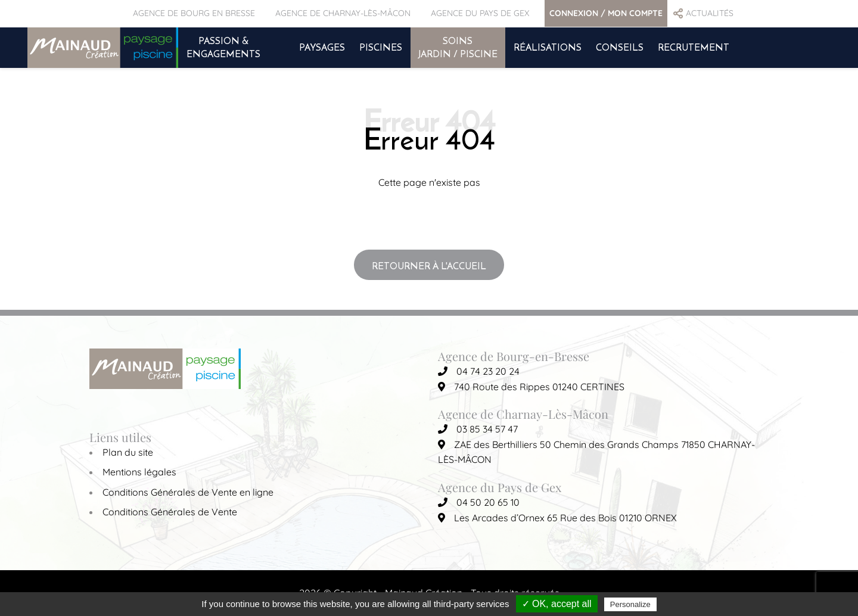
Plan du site (128, 452)
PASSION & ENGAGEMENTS (223, 47)
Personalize (630, 604)
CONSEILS (620, 47)
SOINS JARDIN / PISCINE (458, 47)
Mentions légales (139, 472)
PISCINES (381, 47)
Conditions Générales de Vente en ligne (188, 492)
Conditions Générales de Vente (170, 512)
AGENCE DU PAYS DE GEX (480, 13)
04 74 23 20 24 (479, 371)
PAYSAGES (322, 47)
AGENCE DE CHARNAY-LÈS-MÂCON (343, 13)
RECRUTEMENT (694, 47)
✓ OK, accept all (557, 604)
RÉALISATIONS (548, 47)
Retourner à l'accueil (429, 266)
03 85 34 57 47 (478, 429)
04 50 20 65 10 (479, 502)
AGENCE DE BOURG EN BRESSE (194, 13)
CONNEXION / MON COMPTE (606, 13)
